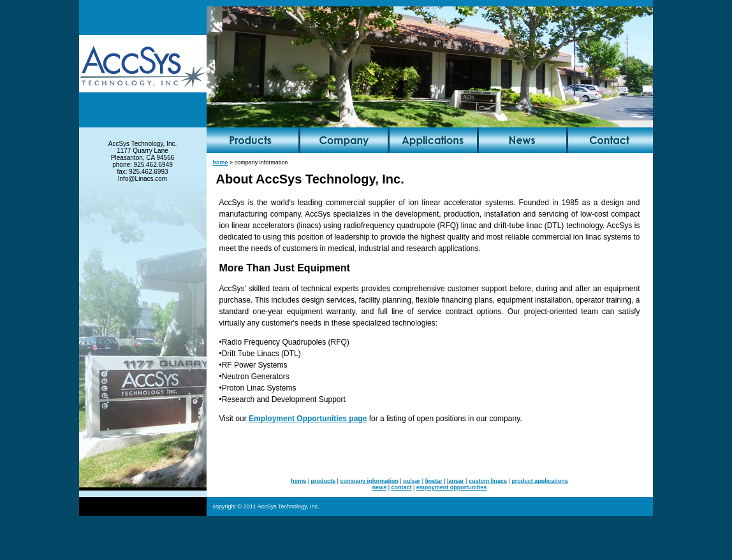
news (380, 487)
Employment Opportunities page (308, 419)
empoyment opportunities (452, 487)
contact (401, 487)
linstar (434, 481)
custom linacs (488, 481)
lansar (456, 481)
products (324, 481)
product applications (540, 481)
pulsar (412, 481)
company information (369, 481)
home (221, 162)
